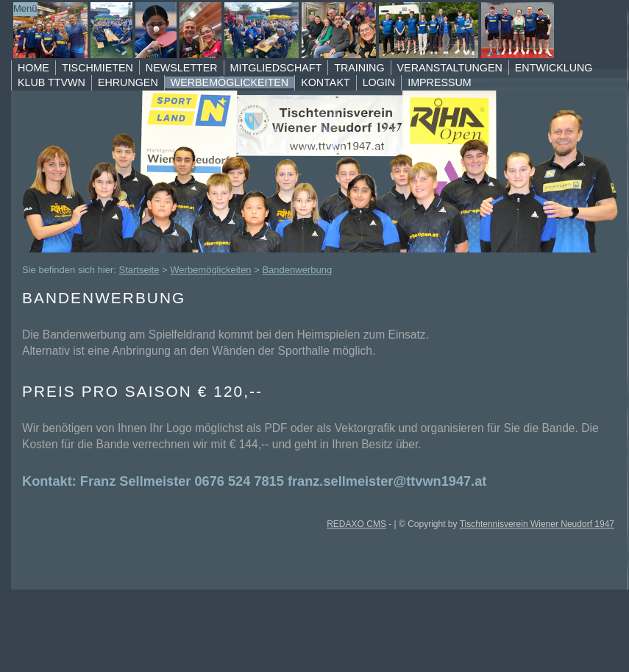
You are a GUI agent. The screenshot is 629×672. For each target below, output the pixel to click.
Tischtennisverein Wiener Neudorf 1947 (537, 524)
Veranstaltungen (450, 68)
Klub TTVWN (51, 82)
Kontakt (325, 82)
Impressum (440, 82)
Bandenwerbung (297, 270)
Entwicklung (554, 68)
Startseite (139, 270)
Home (33, 68)
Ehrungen (128, 82)
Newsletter (182, 68)
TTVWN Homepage (301, 30)
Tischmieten (97, 68)
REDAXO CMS (356, 524)
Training (359, 68)
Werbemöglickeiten (230, 82)
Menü (25, 8)
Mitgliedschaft (276, 68)
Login (379, 82)
